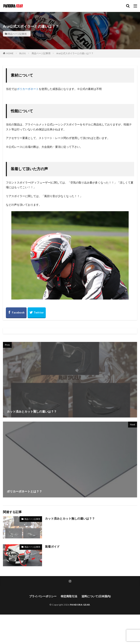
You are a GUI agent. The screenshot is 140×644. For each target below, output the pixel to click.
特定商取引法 (69, 596)
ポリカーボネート (28, 89)
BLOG (23, 53)
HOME (10, 53)
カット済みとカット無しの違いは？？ (70, 518)
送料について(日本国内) (96, 596)
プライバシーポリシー (43, 596)
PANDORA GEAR (80, 605)
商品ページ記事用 (17, 34)
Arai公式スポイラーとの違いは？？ (75, 53)
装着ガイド (52, 546)
